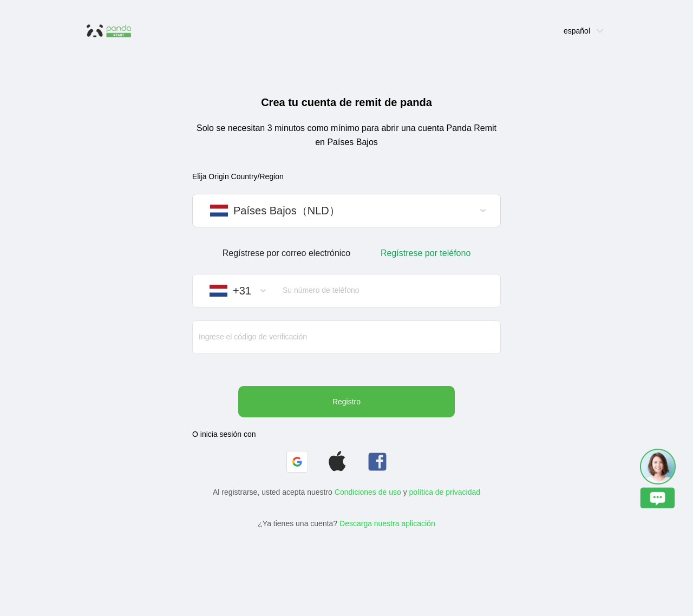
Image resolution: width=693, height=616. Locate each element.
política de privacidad (445, 492)
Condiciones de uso (368, 492)
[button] (297, 462)
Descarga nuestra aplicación (387, 523)
